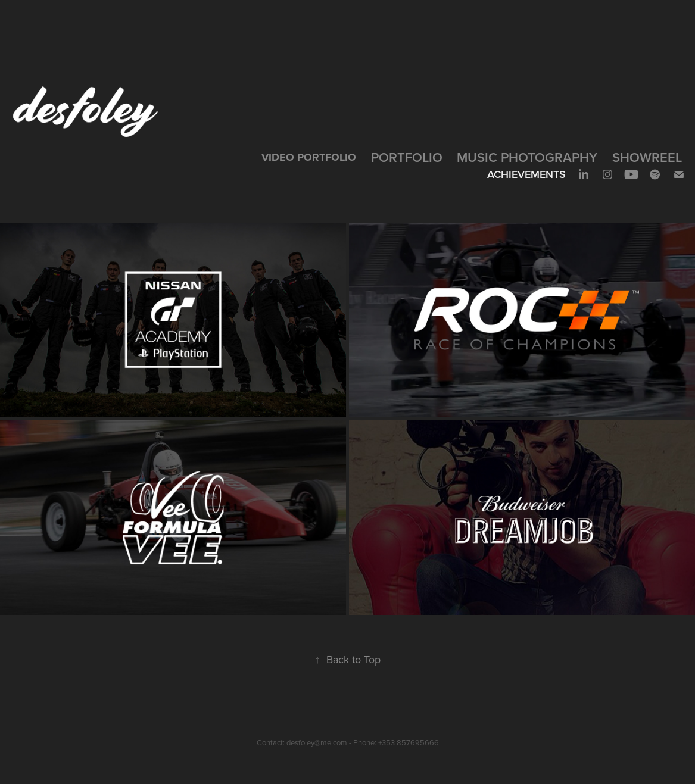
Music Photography (527, 157)
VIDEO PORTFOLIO (309, 157)
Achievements (526, 174)
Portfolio (407, 157)
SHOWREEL (647, 157)
